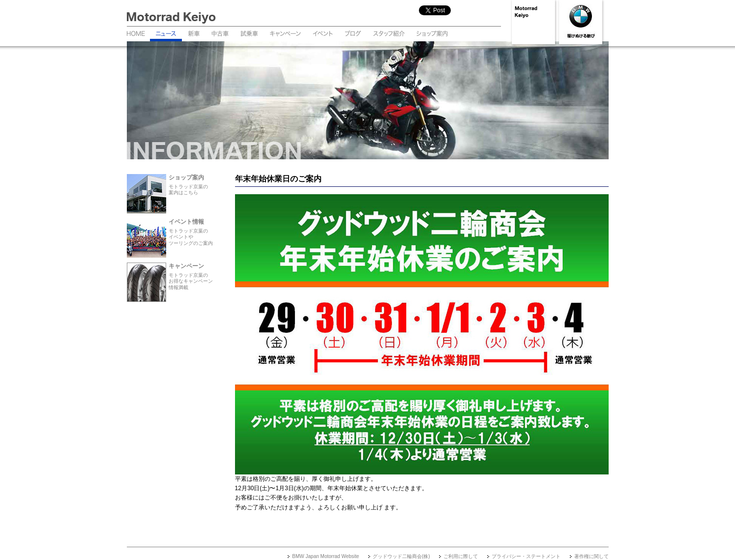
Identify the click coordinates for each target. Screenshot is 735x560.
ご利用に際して (461, 556)
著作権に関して (591, 556)
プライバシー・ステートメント (526, 556)
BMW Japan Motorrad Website (325, 556)
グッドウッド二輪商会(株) (401, 556)
